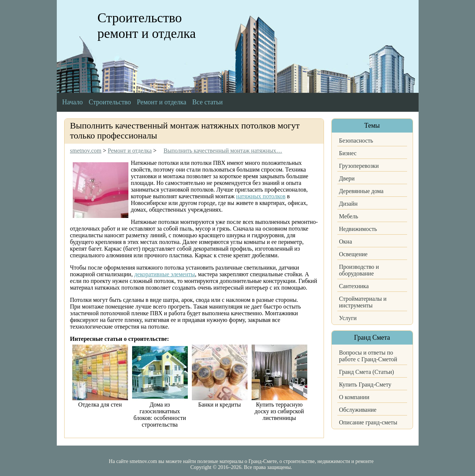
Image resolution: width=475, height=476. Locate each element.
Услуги (348, 318)
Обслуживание (358, 410)
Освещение (353, 254)
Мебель (349, 216)
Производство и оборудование (359, 270)
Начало (73, 102)
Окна (346, 242)
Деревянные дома (361, 191)
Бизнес (348, 153)
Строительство (110, 102)
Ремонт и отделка (162, 102)
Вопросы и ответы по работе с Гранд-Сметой (368, 356)
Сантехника (354, 286)
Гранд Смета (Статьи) (367, 372)
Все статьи (207, 102)
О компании (354, 397)
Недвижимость (358, 229)
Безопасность (356, 141)
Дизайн (348, 204)
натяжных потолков (261, 196)
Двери (347, 178)
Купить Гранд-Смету (365, 384)
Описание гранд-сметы (368, 422)
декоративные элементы (165, 274)
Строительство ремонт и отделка (147, 26)
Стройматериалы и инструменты (363, 302)
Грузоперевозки (359, 166)
